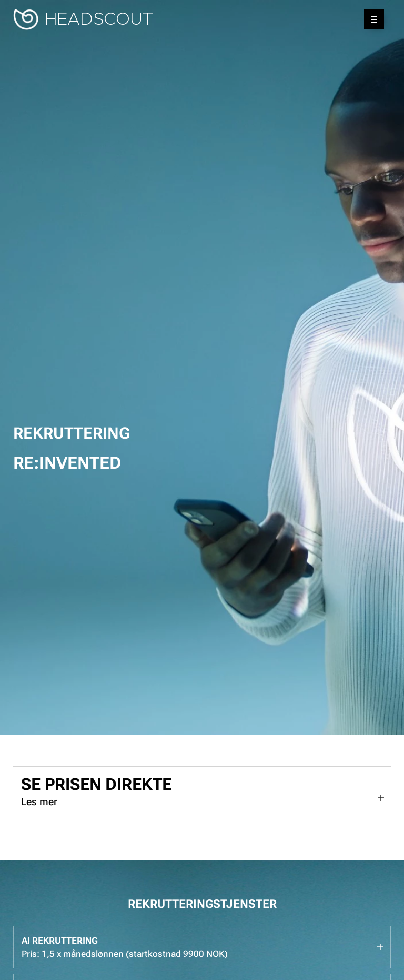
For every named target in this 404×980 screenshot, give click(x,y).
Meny (371, 19)
